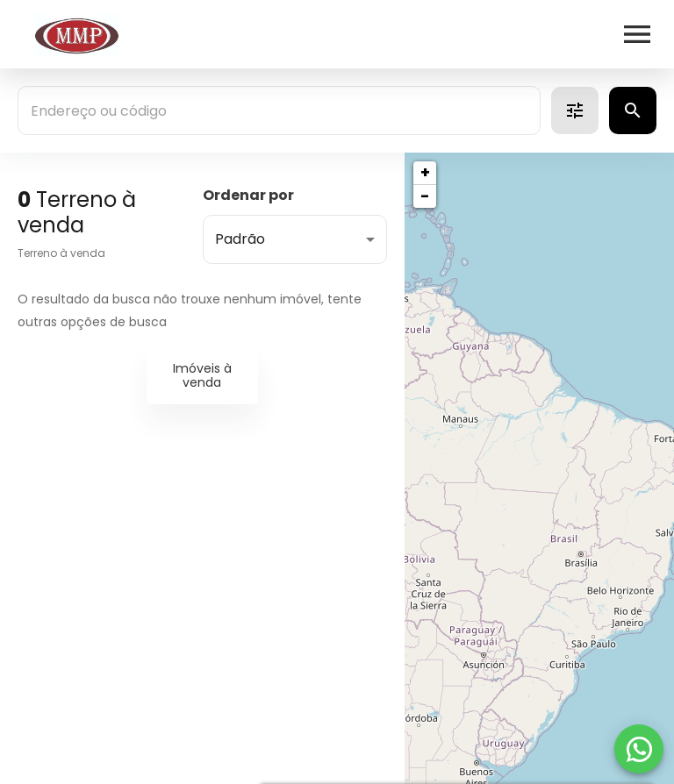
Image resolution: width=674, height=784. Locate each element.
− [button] (425, 196)
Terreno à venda (61, 253)
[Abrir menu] (637, 34)
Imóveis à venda (202, 376)
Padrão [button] (240, 239)
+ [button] (425, 172)
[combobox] (279, 110)
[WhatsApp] (639, 749)
